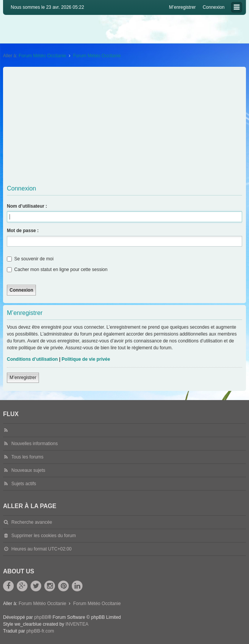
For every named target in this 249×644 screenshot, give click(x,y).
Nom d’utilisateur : (27, 206)
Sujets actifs (24, 484)
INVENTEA (77, 624)
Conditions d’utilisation (32, 359)
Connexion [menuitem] (214, 7)
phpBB (41, 617)
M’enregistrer (23, 378)
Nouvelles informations (35, 444)
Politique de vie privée (86, 359)
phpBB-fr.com (40, 631)
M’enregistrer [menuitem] (183, 7)
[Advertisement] (125, 126)
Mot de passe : (23, 231)
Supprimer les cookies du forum (44, 536)
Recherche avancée (32, 522)
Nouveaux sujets (28, 470)
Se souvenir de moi (30, 259)
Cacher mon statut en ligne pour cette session (57, 270)
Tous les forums (27, 457)
